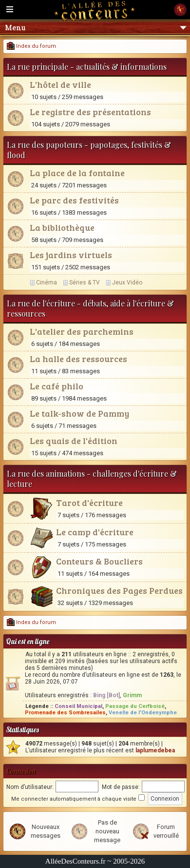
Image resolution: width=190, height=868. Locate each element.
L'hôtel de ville (60, 84)
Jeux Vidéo (127, 283)
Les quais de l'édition (74, 441)
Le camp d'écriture (95, 532)
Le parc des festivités (74, 200)
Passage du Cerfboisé (135, 706)
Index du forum (31, 46)
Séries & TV (85, 283)
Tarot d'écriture (89, 503)
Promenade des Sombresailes (65, 713)
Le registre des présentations (90, 112)
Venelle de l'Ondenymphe (143, 713)
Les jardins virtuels (71, 255)
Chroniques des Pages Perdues (119, 590)
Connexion (21, 771)
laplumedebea (155, 750)
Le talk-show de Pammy (79, 413)
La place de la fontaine (77, 173)
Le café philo (57, 386)
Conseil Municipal (78, 706)
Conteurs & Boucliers (99, 561)
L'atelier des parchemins (82, 331)
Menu (96, 28)
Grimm (132, 695)
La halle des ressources (78, 359)
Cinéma (47, 283)
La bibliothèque (62, 227)
